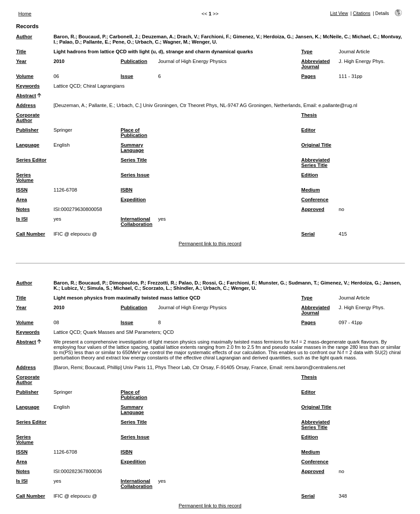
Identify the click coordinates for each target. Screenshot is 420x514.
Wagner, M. (176, 42)
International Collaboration (137, 222)
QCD (169, 332)
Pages (309, 76)
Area (21, 200)
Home (25, 14)
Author (24, 37)
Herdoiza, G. (278, 37)
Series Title (134, 160)
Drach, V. (188, 37)
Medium (311, 190)
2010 (59, 61)
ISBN (127, 190)
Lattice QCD (67, 86)
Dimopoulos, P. (127, 283)
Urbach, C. (148, 42)
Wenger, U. (204, 42)
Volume (25, 76)
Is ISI (22, 219)
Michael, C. (365, 37)
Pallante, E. (97, 42)
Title (21, 52)
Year (21, 61)
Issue (127, 76)
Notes (23, 209)
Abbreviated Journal (316, 64)
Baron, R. (64, 37)
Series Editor (31, 160)
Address (26, 105)
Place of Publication (134, 133)
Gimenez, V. (246, 37)
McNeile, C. (336, 37)
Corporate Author (28, 118)
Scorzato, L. (156, 288)
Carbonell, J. (124, 37)
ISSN (22, 190)
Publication (134, 61)
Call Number (30, 234)
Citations (362, 13)
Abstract (26, 96)
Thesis (309, 115)
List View (339, 13)
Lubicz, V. (72, 288)
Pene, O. (122, 42)
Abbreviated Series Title (316, 163)
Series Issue (135, 175)
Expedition (133, 200)
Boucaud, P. (92, 37)
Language (28, 145)
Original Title (316, 145)
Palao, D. (69, 42)
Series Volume (25, 177)
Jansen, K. (308, 37)
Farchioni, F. (215, 37)
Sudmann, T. (303, 283)
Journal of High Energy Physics (192, 61)
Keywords (28, 86)
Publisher (27, 130)
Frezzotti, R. (162, 283)
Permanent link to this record (210, 244)
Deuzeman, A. (158, 37)
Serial (308, 234)
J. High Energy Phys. (362, 61)
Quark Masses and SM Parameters (122, 332)
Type (307, 52)
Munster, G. (272, 283)
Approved (313, 209)
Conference (315, 200)
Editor (308, 130)
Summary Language (132, 148)
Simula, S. (98, 288)
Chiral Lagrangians (104, 86)
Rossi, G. (213, 283)
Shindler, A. (187, 288)
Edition (310, 175)
